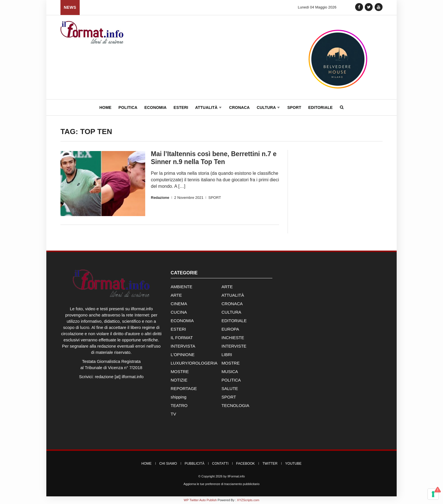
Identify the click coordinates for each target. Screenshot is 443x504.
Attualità (209, 107)
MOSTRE (231, 363)
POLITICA (231, 380)
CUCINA (179, 312)
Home (106, 107)
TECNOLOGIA (235, 405)
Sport (294, 107)
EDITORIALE (234, 321)
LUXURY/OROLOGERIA (194, 363)
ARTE (227, 287)
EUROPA (230, 329)
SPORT (215, 198)
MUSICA (230, 371)
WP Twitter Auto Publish (200, 500)
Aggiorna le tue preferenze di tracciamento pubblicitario (221, 484)
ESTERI (178, 329)
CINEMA (179, 304)
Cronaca (239, 107)
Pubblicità (194, 464)
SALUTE (230, 388)
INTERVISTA (183, 346)
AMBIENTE (182, 287)
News (70, 7)
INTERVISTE (234, 346)
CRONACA (232, 304)
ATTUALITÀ (233, 295)
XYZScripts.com (248, 500)
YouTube (293, 464)
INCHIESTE (233, 338)
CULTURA (231, 312)
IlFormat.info (236, 476)
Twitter (270, 464)
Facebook (246, 464)
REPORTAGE (184, 388)
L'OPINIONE (183, 355)
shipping (179, 397)
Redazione (160, 198)
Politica (128, 107)
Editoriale (321, 107)
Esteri (181, 107)
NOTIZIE (179, 380)
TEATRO (179, 405)
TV (173, 414)
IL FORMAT (182, 338)
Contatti (220, 464)
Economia (156, 107)
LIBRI (227, 355)
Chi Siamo (168, 464)
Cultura (269, 107)
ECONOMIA (182, 321)
